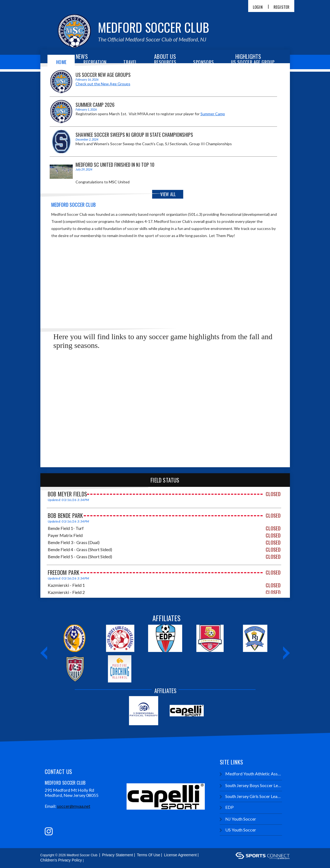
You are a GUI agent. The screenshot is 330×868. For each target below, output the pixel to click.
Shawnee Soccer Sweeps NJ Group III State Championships (134, 135)
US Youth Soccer (238, 830)
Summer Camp (213, 114)
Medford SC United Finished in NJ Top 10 (115, 165)
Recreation (95, 62)
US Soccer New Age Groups (103, 75)
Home (61, 62)
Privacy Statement (118, 855)
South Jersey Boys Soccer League (251, 786)
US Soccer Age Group (253, 62)
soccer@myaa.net (74, 806)
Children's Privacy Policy (61, 860)
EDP (227, 807)
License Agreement (180, 855)
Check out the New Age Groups (103, 84)
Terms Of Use (149, 855)
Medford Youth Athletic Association (251, 774)
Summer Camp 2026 (95, 105)
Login (258, 7)
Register (282, 7)
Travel (130, 62)
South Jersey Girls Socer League (251, 796)
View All (168, 194)
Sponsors (203, 62)
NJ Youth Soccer (238, 819)
